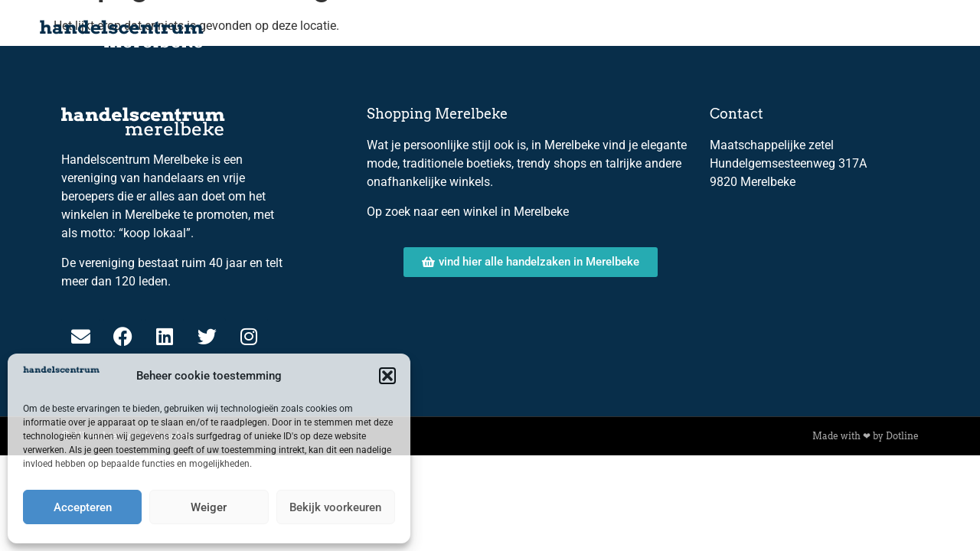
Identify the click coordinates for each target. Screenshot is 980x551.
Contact (901, 34)
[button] (387, 376)
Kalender (474, 34)
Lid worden (809, 34)
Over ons (563, 34)
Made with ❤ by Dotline (866, 436)
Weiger (209, 507)
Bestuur (647, 34)
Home (394, 34)
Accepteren (83, 507)
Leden (722, 34)
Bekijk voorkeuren (335, 507)
